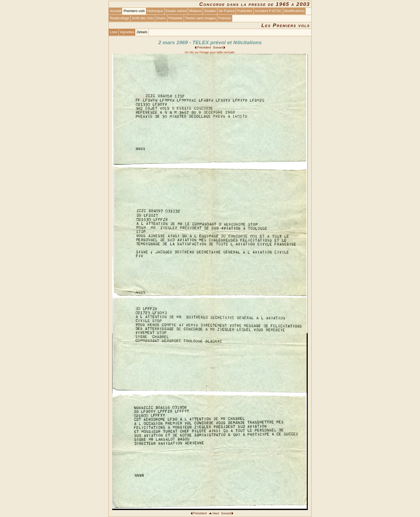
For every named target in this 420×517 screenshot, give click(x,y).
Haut (216, 513)
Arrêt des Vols (143, 18)
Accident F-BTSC (268, 11)
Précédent (204, 47)
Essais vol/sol (176, 11)
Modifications (295, 11)
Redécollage (120, 18)
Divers (161, 18)
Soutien (210, 11)
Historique (155, 11)
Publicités (245, 11)
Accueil (115, 11)
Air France (227, 11)
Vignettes (127, 32)
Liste (114, 32)
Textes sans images (200, 18)
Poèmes (225, 18)
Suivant (218, 47)
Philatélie (176, 18)
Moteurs (195, 11)
